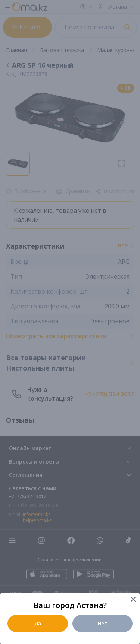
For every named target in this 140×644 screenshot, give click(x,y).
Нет (102, 623)
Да (38, 623)
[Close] (133, 600)
